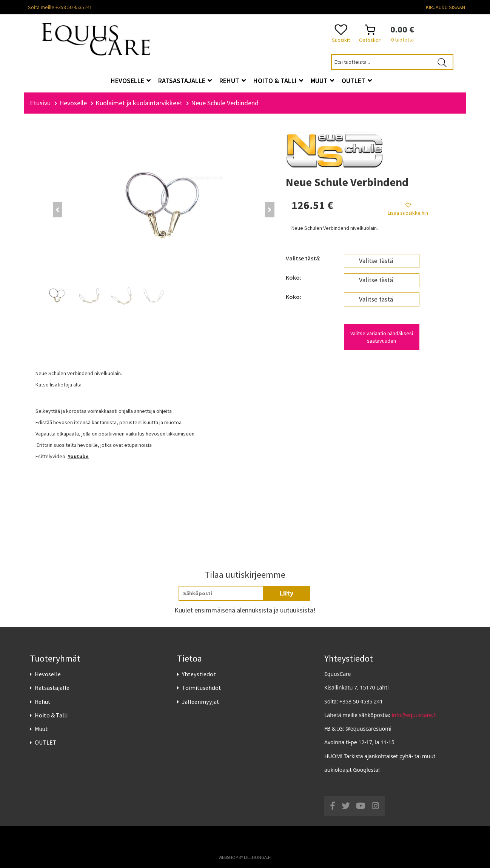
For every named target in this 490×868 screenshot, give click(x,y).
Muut (41, 729)
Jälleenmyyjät (201, 702)
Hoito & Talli (51, 715)
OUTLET (46, 742)
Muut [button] (322, 81)
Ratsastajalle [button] (185, 81)
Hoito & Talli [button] (278, 81)
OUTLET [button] (357, 81)
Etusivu (40, 103)
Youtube (78, 456)
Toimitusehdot (202, 688)
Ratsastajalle (52, 688)
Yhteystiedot (199, 674)
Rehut (43, 702)
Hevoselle (48, 674)
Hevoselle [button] (131, 81)
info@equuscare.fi (414, 715)
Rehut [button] (233, 81)
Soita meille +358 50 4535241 (60, 7)
